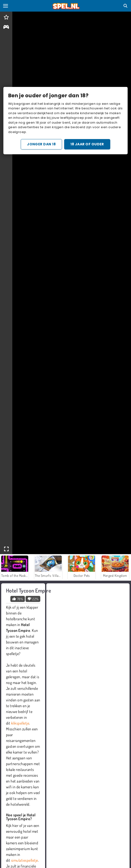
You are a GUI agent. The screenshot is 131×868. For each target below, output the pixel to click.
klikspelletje (20, 723)
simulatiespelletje (25, 860)
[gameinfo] (6, 27)
